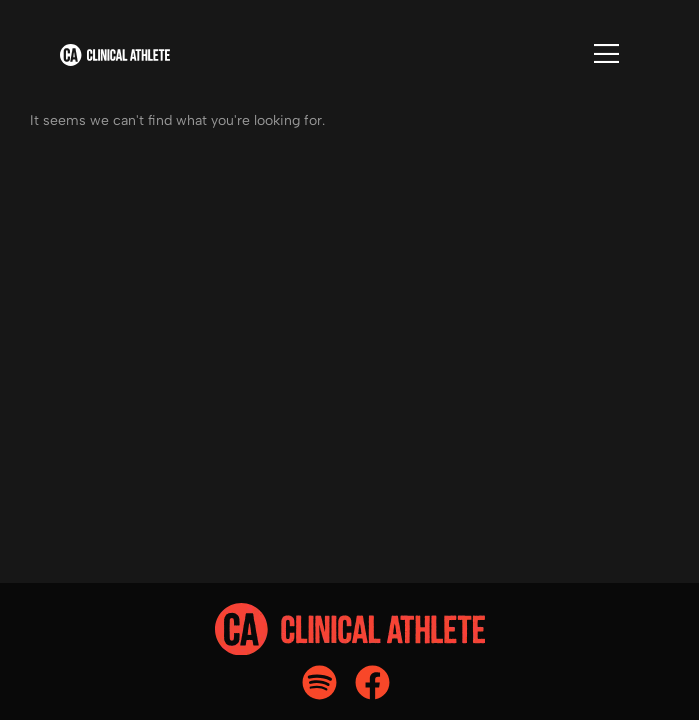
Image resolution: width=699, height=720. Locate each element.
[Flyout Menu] (606, 54)
